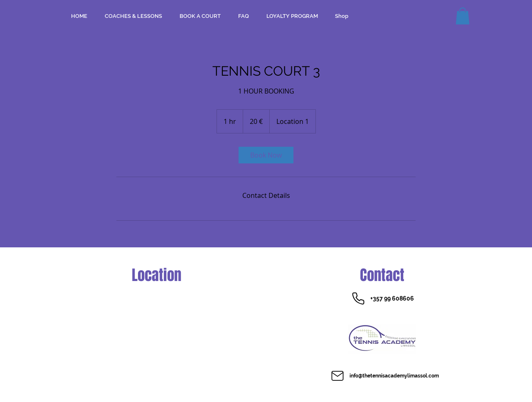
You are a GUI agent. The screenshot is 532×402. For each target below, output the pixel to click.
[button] (463, 16)
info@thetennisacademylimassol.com (394, 376)
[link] (266, 155)
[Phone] (358, 298)
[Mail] (337, 376)
